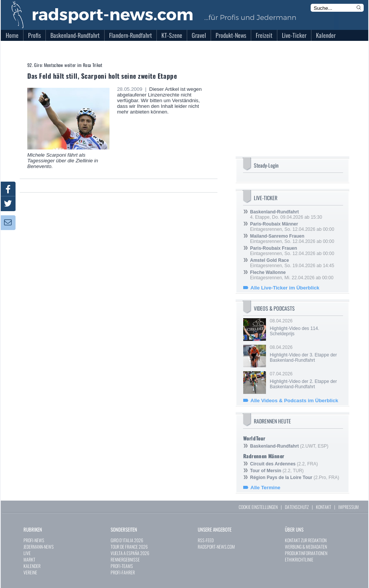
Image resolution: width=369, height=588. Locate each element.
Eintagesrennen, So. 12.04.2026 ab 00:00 (292, 227)
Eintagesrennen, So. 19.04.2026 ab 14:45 (292, 263)
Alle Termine (265, 488)
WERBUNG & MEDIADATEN (306, 547)
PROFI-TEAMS (122, 566)
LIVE (27, 553)
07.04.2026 (306, 380)
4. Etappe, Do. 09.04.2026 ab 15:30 (286, 215)
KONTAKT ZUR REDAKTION (306, 540)
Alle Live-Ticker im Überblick (285, 288)
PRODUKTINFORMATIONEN (306, 553)
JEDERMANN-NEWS (39, 547)
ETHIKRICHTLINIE (299, 559)
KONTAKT (324, 507)
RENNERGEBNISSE (125, 559)
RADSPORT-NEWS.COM (216, 547)
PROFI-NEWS (34, 540)
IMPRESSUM (349, 507)
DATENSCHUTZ (297, 507)
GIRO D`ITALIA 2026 (127, 540)
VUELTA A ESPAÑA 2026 (130, 553)
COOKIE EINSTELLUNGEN (258, 507)
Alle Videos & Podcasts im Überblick (294, 401)
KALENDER (32, 566)
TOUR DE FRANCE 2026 (129, 547)
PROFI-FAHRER (123, 572)
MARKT (29, 559)
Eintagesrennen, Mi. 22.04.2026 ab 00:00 (292, 275)
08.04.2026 (306, 327)
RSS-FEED (206, 540)
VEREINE (30, 572)
